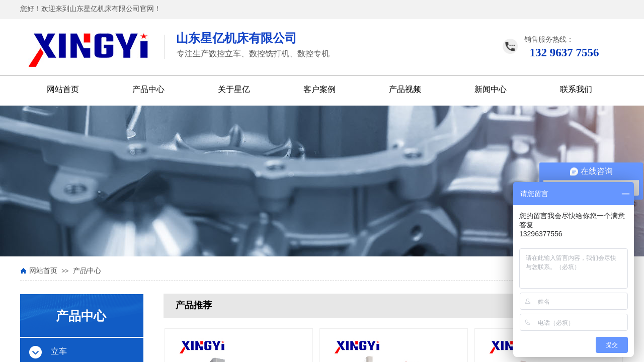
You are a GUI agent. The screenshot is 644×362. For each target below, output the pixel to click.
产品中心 (148, 89)
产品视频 (405, 89)
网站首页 (63, 89)
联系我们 (576, 89)
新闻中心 (491, 89)
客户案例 (319, 89)
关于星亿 (234, 89)
